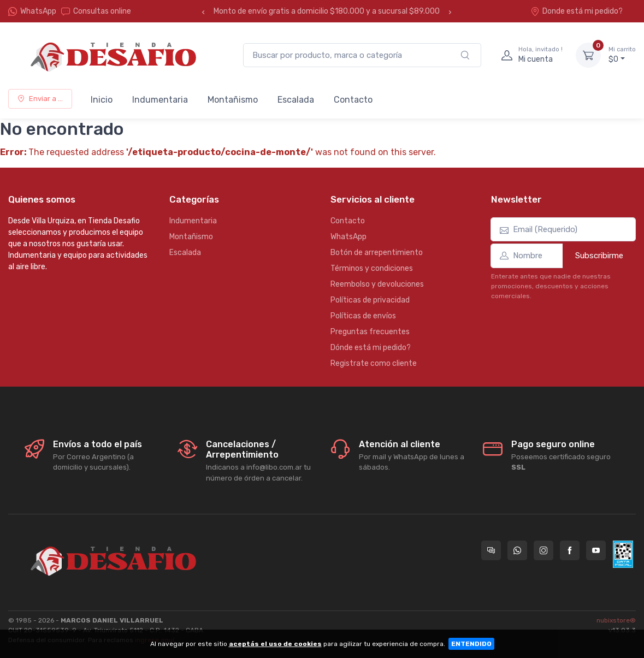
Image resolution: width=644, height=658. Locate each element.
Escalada (296, 100)
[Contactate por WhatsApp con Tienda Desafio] (517, 550)
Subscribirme (599, 256)
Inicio (102, 100)
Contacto (353, 100)
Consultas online (96, 11)
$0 (622, 55)
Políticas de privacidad (370, 300)
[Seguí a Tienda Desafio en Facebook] (570, 550)
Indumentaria (160, 100)
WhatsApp (38, 11)
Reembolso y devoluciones (377, 284)
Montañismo (233, 100)
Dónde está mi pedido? (371, 348)
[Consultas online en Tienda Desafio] (491, 550)
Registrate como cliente (374, 363)
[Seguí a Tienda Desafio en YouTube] (596, 550)
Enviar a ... (40, 99)
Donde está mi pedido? (577, 11)
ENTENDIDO (471, 644)
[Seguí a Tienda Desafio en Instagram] (543, 550)
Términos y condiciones (372, 268)
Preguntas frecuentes (370, 332)
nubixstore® (616, 620)
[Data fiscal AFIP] (623, 554)
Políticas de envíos (363, 316)
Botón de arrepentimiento (377, 253)
